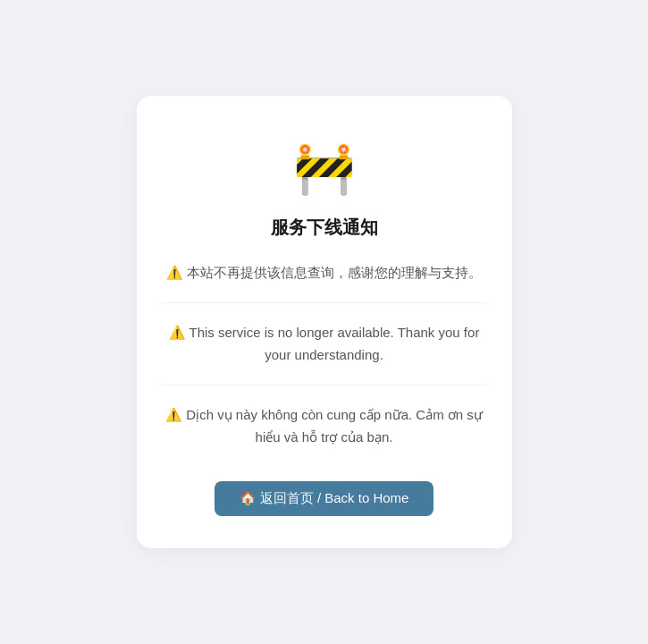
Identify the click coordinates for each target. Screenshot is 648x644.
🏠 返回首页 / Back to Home (324, 498)
